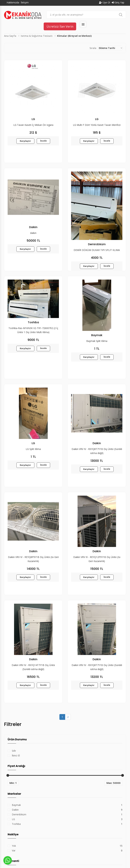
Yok (14, 772)
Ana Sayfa (10, 36)
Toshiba (16, 750)
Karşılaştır (25, 141)
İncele (43, 141)
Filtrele (15, 816)
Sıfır (14, 677)
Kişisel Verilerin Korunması (112, 857)
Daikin (15, 736)
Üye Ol (105, 2)
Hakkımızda (13, 2)
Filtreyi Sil (32, 816)
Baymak (16, 731)
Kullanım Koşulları (84, 857)
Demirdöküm (19, 741)
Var (14, 777)
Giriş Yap (118, 2)
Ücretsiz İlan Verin (60, 26)
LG (13, 745)
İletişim (25, 2)
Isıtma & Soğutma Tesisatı (37, 36)
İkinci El (16, 682)
